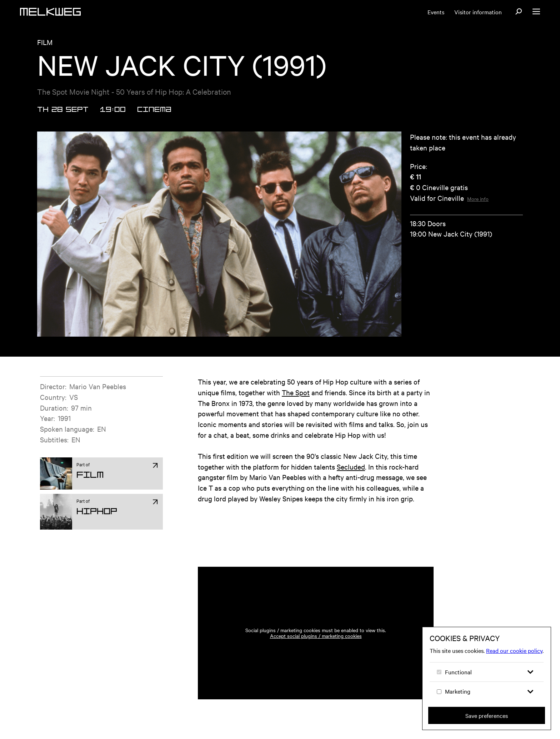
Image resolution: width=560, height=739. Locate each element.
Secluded (351, 467)
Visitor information (478, 12)
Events (436, 12)
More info (478, 199)
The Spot (296, 392)
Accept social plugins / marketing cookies (316, 636)
